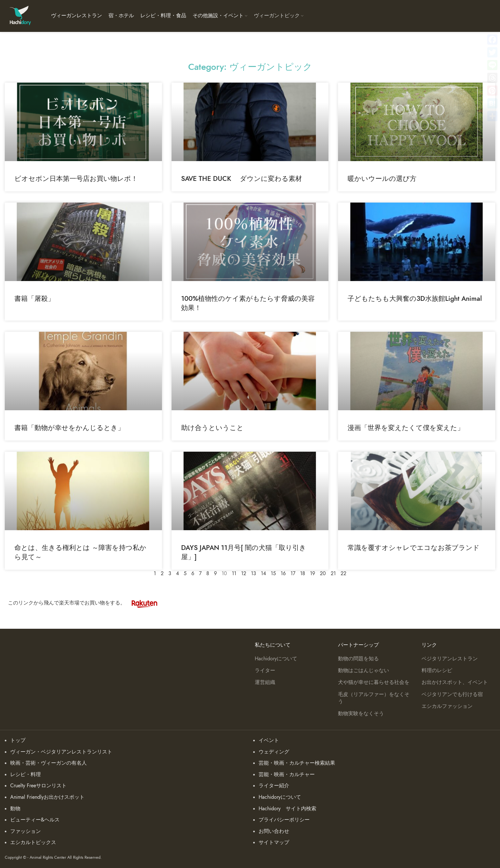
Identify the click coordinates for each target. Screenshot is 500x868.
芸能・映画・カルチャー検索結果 (297, 763)
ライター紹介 (274, 786)
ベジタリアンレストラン (450, 659)
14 (263, 574)
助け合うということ (212, 428)
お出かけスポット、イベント (455, 682)
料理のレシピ (437, 671)
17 (293, 574)
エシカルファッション (447, 706)
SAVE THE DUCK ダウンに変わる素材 (242, 178)
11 (234, 574)
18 (303, 574)
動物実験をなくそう (361, 714)
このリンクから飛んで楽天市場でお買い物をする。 (86, 603)
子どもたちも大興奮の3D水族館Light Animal (415, 298)
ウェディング (274, 752)
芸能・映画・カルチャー (287, 775)
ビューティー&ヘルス (35, 820)
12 (244, 574)
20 (323, 574)
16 (283, 574)
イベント (269, 740)
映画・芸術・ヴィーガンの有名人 (48, 763)
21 (333, 574)
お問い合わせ (274, 831)
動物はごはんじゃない (364, 671)
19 (312, 574)
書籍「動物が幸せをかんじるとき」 (69, 428)
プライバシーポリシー (284, 820)
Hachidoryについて (276, 659)
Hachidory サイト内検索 (287, 809)
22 (343, 574)
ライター (265, 671)
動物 (15, 809)
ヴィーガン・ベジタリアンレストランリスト (61, 752)
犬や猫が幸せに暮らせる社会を (374, 682)
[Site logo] (20, 16)
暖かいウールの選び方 (382, 178)
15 (273, 574)
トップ (18, 740)
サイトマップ (274, 842)
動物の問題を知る (358, 659)
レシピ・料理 (26, 775)
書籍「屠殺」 (34, 298)
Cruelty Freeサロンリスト (38, 786)
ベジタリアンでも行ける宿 (452, 694)
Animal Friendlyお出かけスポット (47, 797)
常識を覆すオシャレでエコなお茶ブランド (414, 548)
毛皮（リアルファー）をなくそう (374, 698)
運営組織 (265, 682)
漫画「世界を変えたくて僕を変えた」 (406, 428)
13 (254, 574)
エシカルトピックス (33, 842)
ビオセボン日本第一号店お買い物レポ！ (76, 178)
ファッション (26, 831)
